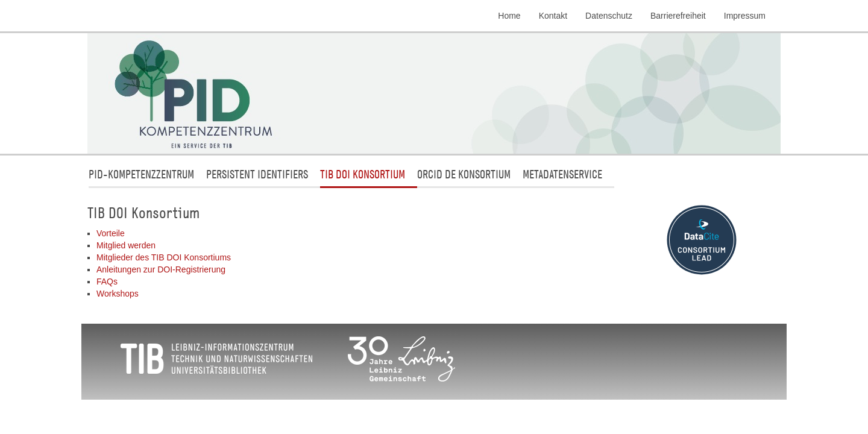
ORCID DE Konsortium (464, 174)
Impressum (745, 16)
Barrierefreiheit (678, 16)
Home (509, 16)
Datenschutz (609, 16)
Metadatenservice (562, 174)
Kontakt (553, 16)
